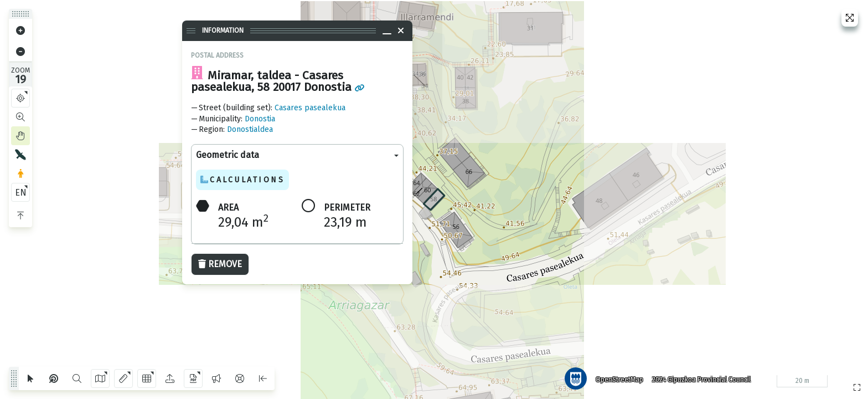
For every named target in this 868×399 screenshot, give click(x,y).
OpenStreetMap (619, 380)
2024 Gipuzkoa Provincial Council (701, 380)
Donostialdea (250, 129)
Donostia (260, 119)
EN (21, 193)
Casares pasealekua (310, 108)
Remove (220, 264)
